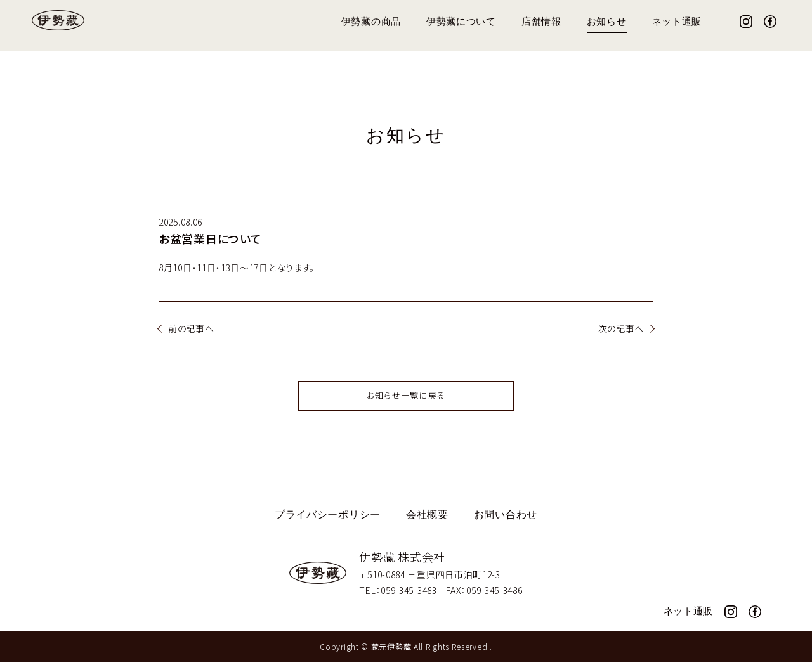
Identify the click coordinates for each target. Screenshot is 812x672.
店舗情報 (541, 22)
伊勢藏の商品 (371, 22)
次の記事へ (621, 328)
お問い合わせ (506, 525)
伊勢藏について (461, 22)
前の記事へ (191, 328)
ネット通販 (677, 22)
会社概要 (427, 525)
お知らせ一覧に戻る (406, 404)
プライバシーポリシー (328, 525)
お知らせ (607, 22)
